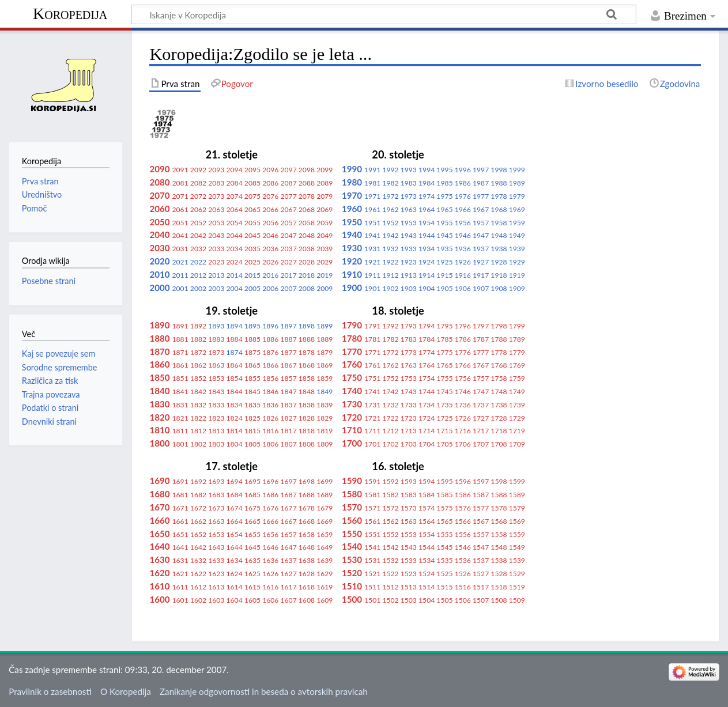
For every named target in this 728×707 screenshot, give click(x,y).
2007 (288, 288)
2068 (307, 209)
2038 (307, 249)
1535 (444, 560)
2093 (216, 170)
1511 (372, 587)
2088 (307, 183)
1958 (499, 223)
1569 (517, 521)
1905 (444, 288)
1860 (159, 364)
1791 (372, 326)
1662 (198, 521)
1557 (481, 534)
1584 (427, 495)
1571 (372, 508)
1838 (307, 405)
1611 (180, 587)
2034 (235, 249)
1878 (307, 352)
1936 (463, 249)
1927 (481, 262)
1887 (288, 339)
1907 (481, 288)
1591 (372, 481)
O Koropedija (126, 691)
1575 (444, 508)
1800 (159, 443)
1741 (372, 392)
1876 (270, 352)
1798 (499, 326)
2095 (252, 170)
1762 (390, 365)
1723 (409, 418)
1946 (463, 235)
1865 (252, 365)
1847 (288, 392)
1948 (499, 235)
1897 (288, 326)
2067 (288, 209)
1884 (235, 339)
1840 (159, 391)
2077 (288, 196)
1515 (444, 587)
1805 (252, 444)
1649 (325, 547)
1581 (372, 495)
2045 (252, 235)
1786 (463, 339)
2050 (159, 222)
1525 (444, 574)
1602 (198, 600)
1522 (390, 574)
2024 (235, 262)
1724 (427, 418)
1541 (372, 547)
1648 (307, 547)
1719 (517, 431)
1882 (198, 339)
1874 (235, 352)
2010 (159, 274)
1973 (409, 196)
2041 (180, 235)
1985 (444, 183)
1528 (499, 574)
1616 (270, 587)
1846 (270, 392)
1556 (463, 534)
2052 (198, 223)
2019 (325, 275)
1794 (427, 326)
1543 (409, 547)
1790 (352, 325)
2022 (198, 262)
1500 (352, 599)
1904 (427, 288)
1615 (252, 587)
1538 (499, 560)
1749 (517, 392)
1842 (198, 392)
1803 (216, 444)
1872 (198, 352)
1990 (352, 169)
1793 (409, 326)
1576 (463, 508)
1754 (427, 378)
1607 (288, 600)
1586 (463, 495)
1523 (409, 574)
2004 (235, 288)
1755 (444, 378)
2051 (180, 223)
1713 (409, 431)
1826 (270, 418)
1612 (198, 587)
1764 (427, 365)
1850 (159, 377)
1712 (390, 431)
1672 (198, 508)
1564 (427, 521)
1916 (463, 275)
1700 (352, 443)
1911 (372, 275)
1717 (481, 431)
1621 (180, 574)
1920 (352, 261)
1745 (444, 392)
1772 (390, 352)
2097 (288, 170)
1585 (444, 495)
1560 (352, 520)
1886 (270, 339)
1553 (409, 534)
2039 (325, 249)
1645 (252, 547)
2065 (252, 209)
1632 (198, 560)
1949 (517, 235)
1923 (409, 262)
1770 (352, 351)
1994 (427, 170)
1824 (235, 418)
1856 (270, 378)
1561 (372, 521)
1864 (235, 365)
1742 (390, 392)
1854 (235, 378)
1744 (427, 392)
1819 (325, 431)
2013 (216, 275)
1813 (216, 431)
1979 (517, 196)
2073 (216, 196)
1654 (235, 534)
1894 (235, 326)
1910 (352, 274)
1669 (325, 521)
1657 (288, 534)
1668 (307, 521)
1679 (325, 508)
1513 (409, 587)
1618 (307, 587)
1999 (517, 170)
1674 (235, 508)
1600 (159, 599)
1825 (252, 418)
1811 (180, 431)
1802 (198, 444)
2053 (216, 223)
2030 (159, 248)
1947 (481, 235)
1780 (352, 338)
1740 (352, 391)
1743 (409, 392)
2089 (325, 183)
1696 (270, 481)
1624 (235, 574)
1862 (198, 365)
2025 (252, 262)
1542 (390, 547)
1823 (216, 418)
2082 (198, 183)
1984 (427, 183)
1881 (180, 339)
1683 (216, 495)
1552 (390, 534)
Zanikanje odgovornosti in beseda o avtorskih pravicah (264, 691)
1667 (288, 521)
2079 (325, 196)
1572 (390, 508)
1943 (409, 235)
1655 (252, 534)
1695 (252, 481)
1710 (352, 430)
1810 (159, 430)
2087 (288, 183)
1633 (216, 560)
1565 (444, 521)
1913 (409, 275)
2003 (216, 288)
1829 (325, 418)
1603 (216, 600)
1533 (409, 560)
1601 (180, 600)
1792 (390, 326)
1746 (463, 392)
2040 (159, 235)
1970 (352, 195)
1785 (444, 339)
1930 (352, 248)
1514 (427, 587)
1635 (252, 560)
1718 (499, 431)
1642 (198, 547)
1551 (372, 534)
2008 (307, 288)
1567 (481, 521)
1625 (252, 574)
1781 (372, 339)
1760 (352, 364)
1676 (270, 508)
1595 (444, 481)
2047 (288, 235)
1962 (390, 209)
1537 (481, 560)
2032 (198, 249)
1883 (216, 339)
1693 (216, 481)
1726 (463, 418)
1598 (499, 481)
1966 (463, 209)
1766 (463, 365)
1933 (409, 249)
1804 (235, 444)
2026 (270, 262)
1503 (409, 600)
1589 (517, 495)
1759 (517, 378)
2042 (198, 235)
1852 (198, 378)
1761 (372, 365)
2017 (288, 275)
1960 (352, 209)
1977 (481, 196)
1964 (427, 209)
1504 (427, 600)
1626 (270, 574)
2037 (288, 249)
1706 (463, 444)
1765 (444, 365)
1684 (235, 495)
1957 (481, 223)
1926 (463, 262)
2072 (198, 196)
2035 (252, 249)
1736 (463, 405)
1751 (372, 378)
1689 (325, 495)
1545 (444, 547)
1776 (463, 352)
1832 (198, 405)
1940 (352, 235)
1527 (481, 574)
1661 (180, 521)
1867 (288, 365)
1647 (288, 547)
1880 (159, 338)
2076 (270, 196)
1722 (390, 418)
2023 (216, 262)
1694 (235, 481)
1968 (499, 209)
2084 (235, 183)
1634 (235, 560)
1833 (216, 405)
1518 (499, 587)
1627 (288, 574)
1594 (427, 481)
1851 (180, 378)
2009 (325, 288)
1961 (372, 209)
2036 (270, 249)
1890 (159, 325)
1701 (372, 444)
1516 (463, 587)
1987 (481, 183)
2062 (198, 209)
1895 (252, 326)
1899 (325, 326)
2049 (325, 235)
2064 (235, 209)
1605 (252, 600)
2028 (307, 262)
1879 (325, 352)
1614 (235, 587)
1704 (427, 444)
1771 (372, 352)
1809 (325, 444)
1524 (427, 574)
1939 (517, 249)
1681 (180, 495)
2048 (307, 235)
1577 (481, 508)
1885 (252, 339)
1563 (409, 521)
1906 (463, 288)
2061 (180, 209)
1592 (390, 481)
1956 (463, 223)
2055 (252, 223)
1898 (307, 326)
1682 (198, 495)
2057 (288, 223)
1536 (463, 560)
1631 (180, 560)
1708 (499, 444)
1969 (517, 209)
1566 (463, 521)
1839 (325, 405)
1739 (517, 405)
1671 (180, 508)
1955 (444, 223)
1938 (499, 249)
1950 (352, 222)
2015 (252, 275)
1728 (499, 418)
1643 (216, 547)
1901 (372, 288)
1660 (159, 520)
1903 (409, 288)
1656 (270, 534)
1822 (198, 418)
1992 (390, 170)
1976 (463, 196)
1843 (216, 392)
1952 (390, 223)
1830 (159, 404)
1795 (444, 326)
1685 (252, 495)
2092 (198, 170)
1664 (235, 521)
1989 (517, 183)
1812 (198, 431)
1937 (481, 249)
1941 (372, 235)
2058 (307, 223)
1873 (216, 352)
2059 (325, 223)
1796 (463, 326)
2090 (159, 169)
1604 (235, 600)
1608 (307, 600)
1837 (288, 405)
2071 (180, 196)
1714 (427, 431)
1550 (352, 534)
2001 (180, 288)
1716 (463, 431)
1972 (390, 196)
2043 (216, 235)
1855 (252, 378)
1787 (481, 339)
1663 (216, 521)
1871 (180, 352)
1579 (517, 508)
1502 (390, 600)
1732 (390, 405)
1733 (409, 405)
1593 (409, 481)
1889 (325, 339)
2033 (216, 249)
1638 (307, 560)
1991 (372, 170)
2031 (180, 249)
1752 (390, 378)
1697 (288, 481)
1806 (270, 444)
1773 (409, 352)
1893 (216, 326)
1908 (499, 288)
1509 (517, 600)
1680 (159, 494)
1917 (481, 275)
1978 (499, 196)
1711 (372, 431)
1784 (427, 339)
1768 (499, 365)
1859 (325, 378)
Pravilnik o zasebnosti (50, 691)
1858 (307, 378)
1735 (444, 405)
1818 (307, 431)
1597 (481, 481)
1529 (517, 574)
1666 (270, 521)
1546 (463, 547)
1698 (307, 481)
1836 (270, 405)
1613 (216, 587)
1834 (235, 405)
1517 (481, 587)
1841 (180, 392)
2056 (270, 223)
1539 (517, 560)
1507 (481, 600)
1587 (481, 495)
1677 (288, 508)
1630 (159, 559)
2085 (252, 183)
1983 (409, 183)
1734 (427, 405)
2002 (198, 288)
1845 (252, 392)
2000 (159, 288)
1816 (270, 431)
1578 (499, 508)
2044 (235, 235)
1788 (499, 339)
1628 (307, 574)
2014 (235, 275)
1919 (517, 275)
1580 (352, 494)
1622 (198, 574)
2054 (235, 223)
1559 (517, 534)
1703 (409, 444)
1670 (159, 507)
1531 (372, 560)
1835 (252, 405)
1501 (372, 600)
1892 (198, 326)
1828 (307, 418)
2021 (180, 262)
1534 (427, 560)
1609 (325, 600)
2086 (270, 183)
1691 (180, 481)
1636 (270, 560)
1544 (427, 547)
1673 (216, 508)
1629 (325, 574)
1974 (427, 196)
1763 (409, 365)
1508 (499, 600)
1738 (499, 405)
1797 (481, 326)
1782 (390, 339)
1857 (288, 378)
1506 (463, 600)
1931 (372, 249)
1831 (180, 405)
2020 (159, 261)
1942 (390, 235)
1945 (444, 235)
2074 (235, 196)
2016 (270, 275)
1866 (270, 365)
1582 (390, 495)
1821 (180, 418)
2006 (270, 288)
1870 (159, 351)
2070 (159, 195)
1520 (352, 573)
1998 (499, 170)
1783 (409, 339)
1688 (307, 495)
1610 (159, 586)
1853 (216, 378)
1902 (390, 288)
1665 (252, 521)
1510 (352, 586)
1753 (409, 378)
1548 (499, 547)
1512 (390, 587)
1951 (372, 223)
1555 (444, 534)
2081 (180, 183)
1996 (463, 170)
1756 (463, 378)
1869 (325, 365)
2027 (288, 262)
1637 (288, 560)
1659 (325, 534)
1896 (270, 326)
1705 (444, 444)
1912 (390, 275)
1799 (517, 326)
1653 (216, 534)
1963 (409, 209)
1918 (499, 275)
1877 (288, 352)
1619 (325, 587)
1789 (517, 339)
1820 (159, 417)
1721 (372, 418)
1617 (288, 587)
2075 (252, 196)
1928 (499, 262)
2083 (216, 183)
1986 (463, 183)
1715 (444, 431)
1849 (325, 392)
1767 (481, 365)
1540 (352, 546)
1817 (288, 431)
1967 (481, 209)
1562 (390, 521)
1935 (444, 249)
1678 (307, 508)
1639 (325, 560)
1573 (409, 508)
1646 (270, 547)
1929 (517, 262)
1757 (481, 378)
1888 (307, 339)
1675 (252, 508)
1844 (235, 392)
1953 (409, 223)
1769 (517, 365)
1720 (352, 417)
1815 (252, 431)
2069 (325, 209)
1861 (180, 365)
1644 (235, 547)
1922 (390, 262)
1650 (159, 534)
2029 (325, 262)
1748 (499, 392)
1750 (352, 377)
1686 (270, 495)
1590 (352, 481)
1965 (444, 209)
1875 (252, 352)
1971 (372, 196)
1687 (288, 495)
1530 (352, 559)
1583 (409, 495)
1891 (180, 326)
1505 (444, 600)
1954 (427, 223)
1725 (444, 418)
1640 (159, 546)
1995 (444, 170)
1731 (372, 405)
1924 (427, 262)
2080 (159, 182)
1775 (444, 352)
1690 (159, 481)
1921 (372, 262)
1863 (216, 365)
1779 (517, 352)
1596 (463, 481)
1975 (444, 196)
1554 (427, 534)
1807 (288, 444)
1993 (409, 170)
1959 (517, 223)
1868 (307, 365)
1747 (481, 392)
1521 (372, 574)
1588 (499, 495)
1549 (517, 547)
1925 (444, 262)
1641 (180, 547)
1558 (499, 534)
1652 (198, 534)
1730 (352, 404)
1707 (481, 444)
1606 (270, 600)
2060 (159, 209)
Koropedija (70, 14)
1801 (180, 444)
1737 (481, 405)
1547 (481, 547)
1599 (517, 481)
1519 (517, 587)
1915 (444, 275)
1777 (481, 352)
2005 (252, 288)
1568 (499, 521)
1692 (198, 481)
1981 (372, 183)
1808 (307, 444)
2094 (235, 170)
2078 (307, 196)
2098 (307, 170)
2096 (270, 170)
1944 (427, 235)
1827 (288, 418)
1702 (390, 444)
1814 (235, 431)
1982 (390, 183)
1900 (352, 288)
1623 (216, 574)
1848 (307, 392)
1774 (427, 352)
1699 (325, 481)
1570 (352, 507)
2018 (307, 275)
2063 (216, 209)
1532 (390, 560)
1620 (159, 573)
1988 (499, 183)
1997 (481, 170)
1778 (499, 352)
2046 (270, 235)
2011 (180, 275)
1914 (427, 275)
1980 (352, 182)
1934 (427, 249)
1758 (499, 378)
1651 (180, 534)
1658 (307, 534)
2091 (180, 170)
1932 (390, 249)
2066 (270, 209)
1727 (481, 418)
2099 (325, 170)
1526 (463, 574)
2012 (198, 275)
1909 (517, 288)
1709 (517, 444)
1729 (517, 418)
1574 (427, 508)
